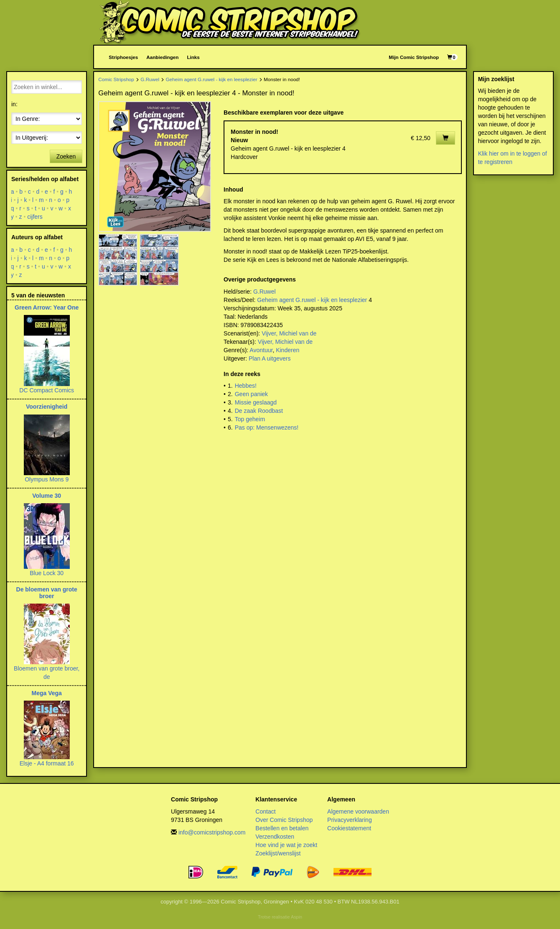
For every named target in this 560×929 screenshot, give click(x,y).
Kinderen (288, 350)
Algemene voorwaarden (358, 811)
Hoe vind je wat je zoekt (286, 845)
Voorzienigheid (47, 407)
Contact (265, 811)
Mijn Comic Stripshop (414, 57)
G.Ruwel (150, 79)
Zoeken (66, 156)
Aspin (297, 917)
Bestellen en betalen (282, 828)
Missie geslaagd (256, 402)
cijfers (35, 217)
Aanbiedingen (162, 57)
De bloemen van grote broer (47, 592)
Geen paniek (251, 394)
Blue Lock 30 (47, 573)
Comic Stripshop (116, 79)
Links (193, 57)
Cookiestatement (349, 828)
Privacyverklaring (350, 820)
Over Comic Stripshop (284, 820)
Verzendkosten (275, 837)
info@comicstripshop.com (212, 832)
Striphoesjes (123, 57)
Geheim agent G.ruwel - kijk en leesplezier (212, 79)
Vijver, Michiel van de (289, 333)
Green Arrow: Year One (47, 307)
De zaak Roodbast (259, 411)
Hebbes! (246, 386)
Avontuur (261, 350)
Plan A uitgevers (270, 358)
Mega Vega (46, 693)
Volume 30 (47, 496)
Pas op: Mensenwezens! (267, 427)
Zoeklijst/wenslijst (278, 853)
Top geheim (250, 419)
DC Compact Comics (47, 390)
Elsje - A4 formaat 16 (47, 763)
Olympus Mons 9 (47, 479)
